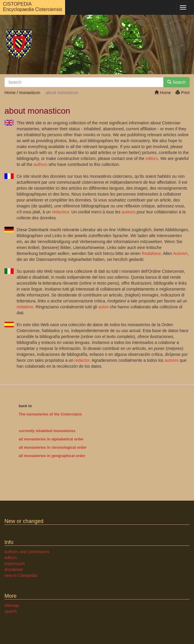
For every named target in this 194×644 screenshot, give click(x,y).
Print (183, 93)
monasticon (30, 93)
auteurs (128, 212)
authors (41, 164)
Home (163, 93)
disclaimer (14, 570)
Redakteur (151, 253)
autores (172, 360)
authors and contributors (27, 552)
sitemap (12, 605)
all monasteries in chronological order (53, 448)
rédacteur (60, 212)
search (11, 611)
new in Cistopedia (21, 575)
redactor (82, 360)
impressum (15, 564)
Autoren (180, 253)
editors (152, 158)
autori (104, 307)
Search (176, 82)
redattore (25, 307)
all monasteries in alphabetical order (51, 439)
